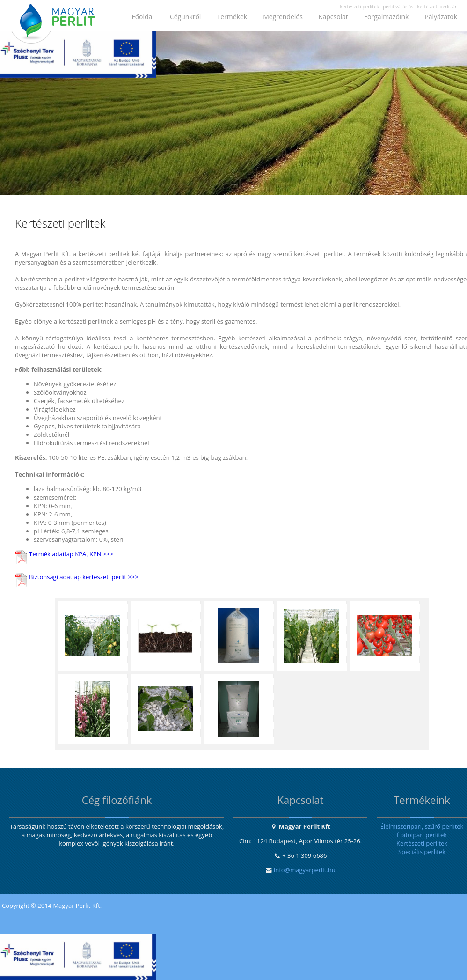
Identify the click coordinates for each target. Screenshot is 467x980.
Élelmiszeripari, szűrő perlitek (422, 826)
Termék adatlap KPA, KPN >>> (71, 554)
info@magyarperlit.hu (305, 870)
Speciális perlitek (422, 852)
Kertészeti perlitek (422, 843)
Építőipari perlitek (422, 835)
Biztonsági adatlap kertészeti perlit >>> (84, 577)
